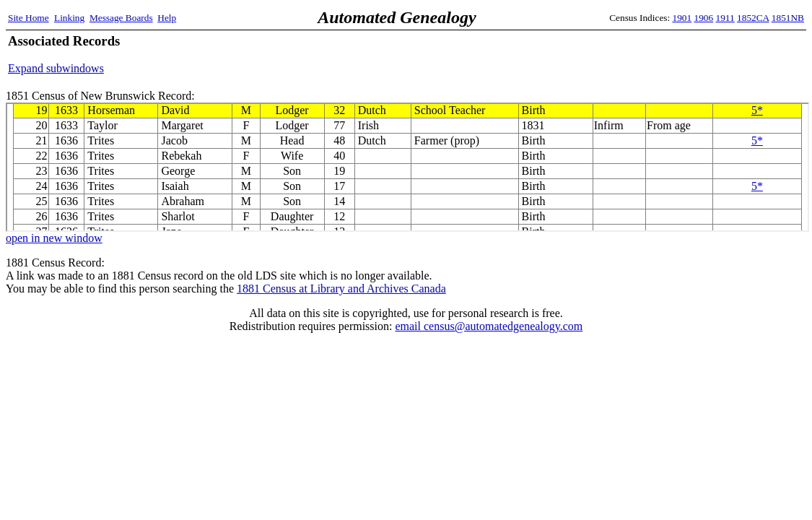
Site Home (29, 18)
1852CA (753, 18)
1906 (704, 18)
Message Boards (121, 18)
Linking (69, 18)
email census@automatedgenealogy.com (489, 326)
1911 (725, 18)
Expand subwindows (56, 68)
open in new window (54, 238)
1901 (682, 18)
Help (167, 18)
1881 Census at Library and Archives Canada (341, 289)
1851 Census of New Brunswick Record (407, 167)
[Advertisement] (635, 54)
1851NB (788, 18)
